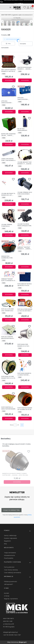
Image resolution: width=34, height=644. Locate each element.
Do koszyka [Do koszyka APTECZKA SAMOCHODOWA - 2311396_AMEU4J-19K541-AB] (9, 112)
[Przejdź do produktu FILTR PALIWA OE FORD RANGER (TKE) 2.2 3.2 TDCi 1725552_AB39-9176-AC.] (9, 367)
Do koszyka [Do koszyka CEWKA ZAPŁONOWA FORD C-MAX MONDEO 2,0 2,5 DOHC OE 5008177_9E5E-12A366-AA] (9, 173)
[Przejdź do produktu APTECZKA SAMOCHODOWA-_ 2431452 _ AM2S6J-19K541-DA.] (25, 90)
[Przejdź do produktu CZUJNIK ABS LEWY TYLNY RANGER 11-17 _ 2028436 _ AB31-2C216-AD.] (25, 155)
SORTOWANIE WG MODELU (12, 39)
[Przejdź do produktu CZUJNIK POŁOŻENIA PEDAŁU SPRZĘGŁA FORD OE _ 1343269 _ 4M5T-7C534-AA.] (25, 215)
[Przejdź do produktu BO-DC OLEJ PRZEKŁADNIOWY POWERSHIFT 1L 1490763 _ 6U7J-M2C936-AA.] (25, 122)
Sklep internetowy (16, 642)
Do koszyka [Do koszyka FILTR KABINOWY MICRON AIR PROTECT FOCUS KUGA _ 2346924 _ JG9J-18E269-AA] (25, 294)
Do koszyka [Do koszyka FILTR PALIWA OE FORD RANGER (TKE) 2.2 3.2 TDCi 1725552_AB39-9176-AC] (9, 387)
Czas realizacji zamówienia (13, 573)
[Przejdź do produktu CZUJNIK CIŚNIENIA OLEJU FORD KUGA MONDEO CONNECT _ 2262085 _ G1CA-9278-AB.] (25, 184)
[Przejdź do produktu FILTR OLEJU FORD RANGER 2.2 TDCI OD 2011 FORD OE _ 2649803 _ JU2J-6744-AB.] (25, 303)
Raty (5, 544)
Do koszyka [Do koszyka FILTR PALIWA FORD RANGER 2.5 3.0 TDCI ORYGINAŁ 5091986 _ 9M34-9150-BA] (25, 355)
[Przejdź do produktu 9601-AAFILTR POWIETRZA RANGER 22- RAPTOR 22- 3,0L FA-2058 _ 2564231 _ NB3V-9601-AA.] (9, 62)
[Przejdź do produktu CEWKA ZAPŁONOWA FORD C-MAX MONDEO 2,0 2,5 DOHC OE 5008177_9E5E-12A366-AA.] (9, 153)
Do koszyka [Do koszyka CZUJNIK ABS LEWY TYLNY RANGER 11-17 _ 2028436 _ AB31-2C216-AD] (25, 173)
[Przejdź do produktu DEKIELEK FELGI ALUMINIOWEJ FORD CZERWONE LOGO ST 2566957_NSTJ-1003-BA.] (9, 247)
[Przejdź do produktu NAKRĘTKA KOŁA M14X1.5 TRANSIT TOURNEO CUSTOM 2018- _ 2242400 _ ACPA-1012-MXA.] (17, 461)
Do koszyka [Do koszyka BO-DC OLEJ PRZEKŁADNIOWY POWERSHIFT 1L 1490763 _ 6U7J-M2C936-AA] (25, 145)
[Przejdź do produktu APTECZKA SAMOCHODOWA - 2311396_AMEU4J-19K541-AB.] (9, 92)
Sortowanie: (5, 48)
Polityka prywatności (11, 582)
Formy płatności (9, 567)
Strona (12, 425)
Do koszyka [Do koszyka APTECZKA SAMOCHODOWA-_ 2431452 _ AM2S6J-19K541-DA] (25, 112)
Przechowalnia (9, 558)
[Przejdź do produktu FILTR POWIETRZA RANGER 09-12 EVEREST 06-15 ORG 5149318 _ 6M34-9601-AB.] (25, 399)
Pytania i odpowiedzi (10, 538)
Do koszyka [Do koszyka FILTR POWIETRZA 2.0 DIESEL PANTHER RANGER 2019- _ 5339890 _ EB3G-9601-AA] (9, 418)
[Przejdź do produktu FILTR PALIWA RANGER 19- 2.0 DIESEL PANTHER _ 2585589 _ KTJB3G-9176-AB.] (25, 366)
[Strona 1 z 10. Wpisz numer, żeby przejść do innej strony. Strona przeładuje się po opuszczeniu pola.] (15, 425)
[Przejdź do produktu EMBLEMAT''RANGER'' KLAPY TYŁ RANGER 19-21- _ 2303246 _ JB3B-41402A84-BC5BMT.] (9, 274)
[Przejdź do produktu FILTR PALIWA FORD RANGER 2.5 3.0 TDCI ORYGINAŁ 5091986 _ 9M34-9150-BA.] (25, 333)
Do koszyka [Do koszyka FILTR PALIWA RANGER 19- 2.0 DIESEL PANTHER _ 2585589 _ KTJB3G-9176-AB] (25, 387)
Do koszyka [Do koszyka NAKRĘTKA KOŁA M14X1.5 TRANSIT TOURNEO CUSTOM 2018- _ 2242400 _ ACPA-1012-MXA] (17, 482)
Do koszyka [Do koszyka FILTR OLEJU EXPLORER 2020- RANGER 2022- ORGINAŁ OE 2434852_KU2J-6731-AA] (9, 320)
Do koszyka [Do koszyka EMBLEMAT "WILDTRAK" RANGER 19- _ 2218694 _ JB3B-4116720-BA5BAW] (25, 267)
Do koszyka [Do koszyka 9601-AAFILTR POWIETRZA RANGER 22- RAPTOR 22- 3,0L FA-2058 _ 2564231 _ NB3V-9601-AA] (9, 80)
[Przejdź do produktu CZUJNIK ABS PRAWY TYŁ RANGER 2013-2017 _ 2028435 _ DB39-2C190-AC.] (9, 184)
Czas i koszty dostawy (11, 570)
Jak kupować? (9, 584)
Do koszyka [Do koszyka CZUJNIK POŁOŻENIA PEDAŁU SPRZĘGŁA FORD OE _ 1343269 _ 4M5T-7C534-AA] (25, 235)
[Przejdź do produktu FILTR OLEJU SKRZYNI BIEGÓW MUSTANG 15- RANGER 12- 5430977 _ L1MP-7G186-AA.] (9, 330)
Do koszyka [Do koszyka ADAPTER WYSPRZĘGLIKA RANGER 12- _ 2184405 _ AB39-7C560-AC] (25, 80)
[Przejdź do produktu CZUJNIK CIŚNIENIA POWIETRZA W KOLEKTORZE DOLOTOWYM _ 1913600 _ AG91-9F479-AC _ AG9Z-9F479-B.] (9, 216)
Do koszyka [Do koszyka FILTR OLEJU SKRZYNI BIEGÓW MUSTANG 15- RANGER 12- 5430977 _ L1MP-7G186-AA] (9, 355)
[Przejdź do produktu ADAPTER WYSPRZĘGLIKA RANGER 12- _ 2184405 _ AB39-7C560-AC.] (25, 60)
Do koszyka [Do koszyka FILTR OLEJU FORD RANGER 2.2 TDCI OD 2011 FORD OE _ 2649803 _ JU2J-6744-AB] (25, 320)
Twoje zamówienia (10, 553)
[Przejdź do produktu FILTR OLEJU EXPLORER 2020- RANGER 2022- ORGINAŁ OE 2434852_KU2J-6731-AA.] (9, 303)
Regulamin (7, 541)
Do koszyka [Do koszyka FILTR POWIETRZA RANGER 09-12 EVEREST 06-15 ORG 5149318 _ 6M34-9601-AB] (25, 418)
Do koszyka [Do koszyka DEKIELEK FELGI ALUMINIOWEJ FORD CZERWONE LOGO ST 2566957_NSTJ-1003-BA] (9, 267)
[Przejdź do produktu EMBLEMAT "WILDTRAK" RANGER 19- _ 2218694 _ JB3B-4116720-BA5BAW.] (25, 243)
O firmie (7, 596)
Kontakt (7, 593)
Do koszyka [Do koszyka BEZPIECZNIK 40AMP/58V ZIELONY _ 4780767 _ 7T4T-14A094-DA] (9, 145)
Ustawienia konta (9, 555)
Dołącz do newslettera (11, 510)
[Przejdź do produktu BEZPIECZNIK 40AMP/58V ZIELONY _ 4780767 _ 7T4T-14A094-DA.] (9, 124)
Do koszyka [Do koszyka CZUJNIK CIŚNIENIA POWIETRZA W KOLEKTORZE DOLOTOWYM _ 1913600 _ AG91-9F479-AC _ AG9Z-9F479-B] (9, 235)
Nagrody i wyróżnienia (11, 599)
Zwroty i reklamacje (10, 536)
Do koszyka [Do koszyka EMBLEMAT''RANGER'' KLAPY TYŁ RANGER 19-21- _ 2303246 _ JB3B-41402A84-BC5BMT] (9, 294)
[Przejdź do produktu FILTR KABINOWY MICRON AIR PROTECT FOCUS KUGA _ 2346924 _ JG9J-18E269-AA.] (25, 277)
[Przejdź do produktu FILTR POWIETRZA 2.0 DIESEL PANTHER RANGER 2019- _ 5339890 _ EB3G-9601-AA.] (9, 399)
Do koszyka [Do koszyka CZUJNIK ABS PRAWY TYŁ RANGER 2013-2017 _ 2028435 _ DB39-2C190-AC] (9, 204)
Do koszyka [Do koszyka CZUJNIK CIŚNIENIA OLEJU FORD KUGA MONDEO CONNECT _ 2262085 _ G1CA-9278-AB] (25, 204)
